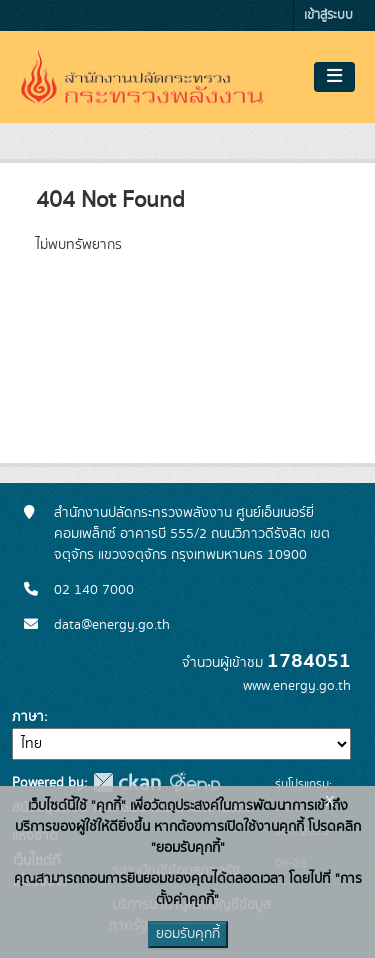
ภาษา (28, 717)
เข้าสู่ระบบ (328, 15)
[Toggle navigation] (334, 77)
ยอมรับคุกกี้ (188, 934)
